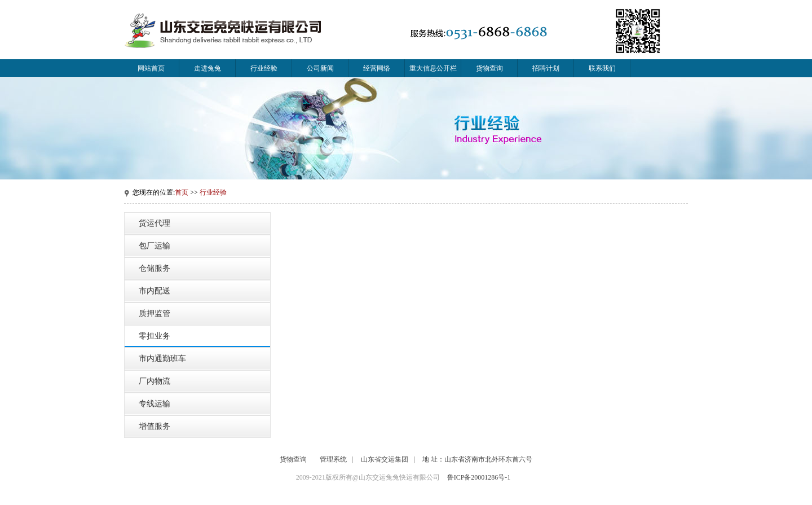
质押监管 (155, 313)
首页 (182, 192)
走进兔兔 (208, 68)
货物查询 (489, 68)
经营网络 (377, 68)
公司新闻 (320, 68)
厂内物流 (155, 381)
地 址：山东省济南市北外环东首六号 (477, 459)
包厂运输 (155, 246)
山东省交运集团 (385, 459)
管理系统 (333, 459)
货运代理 (155, 223)
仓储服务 (155, 268)
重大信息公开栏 (433, 68)
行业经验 (264, 68)
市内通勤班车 (162, 359)
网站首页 (151, 68)
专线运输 (155, 404)
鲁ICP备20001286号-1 (479, 477)
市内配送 (155, 291)
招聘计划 (546, 68)
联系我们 (602, 68)
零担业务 (155, 336)
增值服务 (155, 426)
